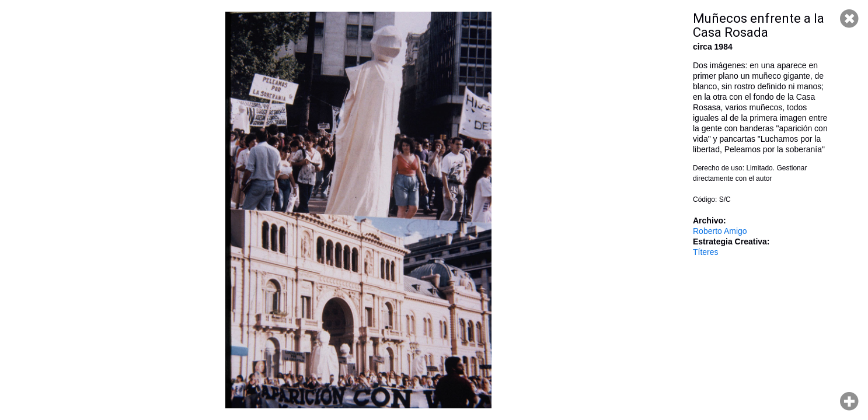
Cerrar (849, 19)
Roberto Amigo (720, 231)
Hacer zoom (849, 401)
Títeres (706, 252)
